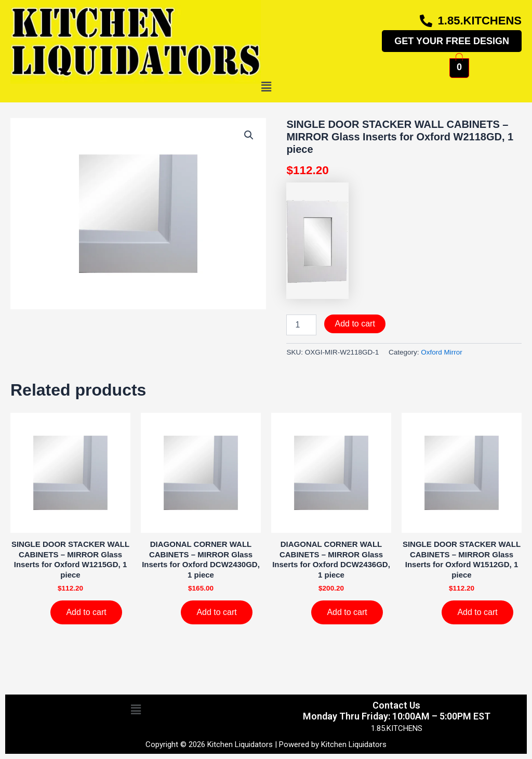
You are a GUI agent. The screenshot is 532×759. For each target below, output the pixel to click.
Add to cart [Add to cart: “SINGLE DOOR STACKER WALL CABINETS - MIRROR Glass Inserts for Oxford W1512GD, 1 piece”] (477, 612)
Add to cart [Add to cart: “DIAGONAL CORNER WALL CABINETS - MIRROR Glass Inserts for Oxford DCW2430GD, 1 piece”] (216, 612)
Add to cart (355, 324)
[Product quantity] (301, 325)
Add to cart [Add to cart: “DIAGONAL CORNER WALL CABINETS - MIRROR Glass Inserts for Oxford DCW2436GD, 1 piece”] (347, 612)
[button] (266, 87)
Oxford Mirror (442, 352)
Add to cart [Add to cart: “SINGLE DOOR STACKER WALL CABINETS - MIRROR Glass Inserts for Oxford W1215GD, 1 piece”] (86, 612)
